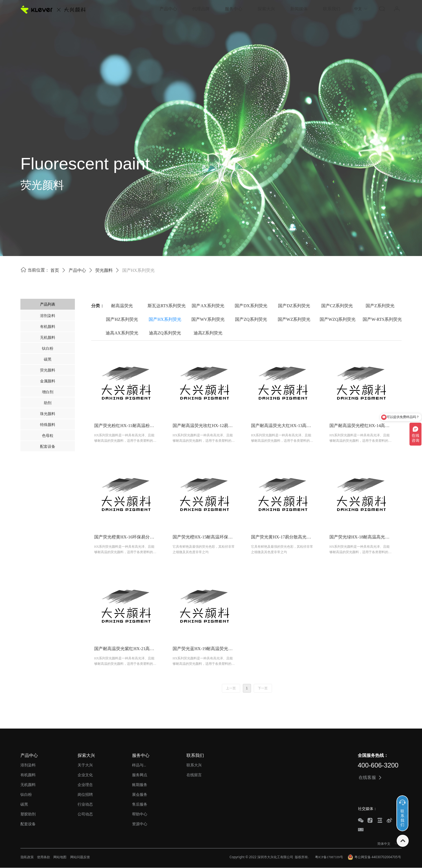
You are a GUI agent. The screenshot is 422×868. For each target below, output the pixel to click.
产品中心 (77, 270)
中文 (358, 9)
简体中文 (384, 844)
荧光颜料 (104, 270)
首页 (55, 270)
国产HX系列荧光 (138, 270)
